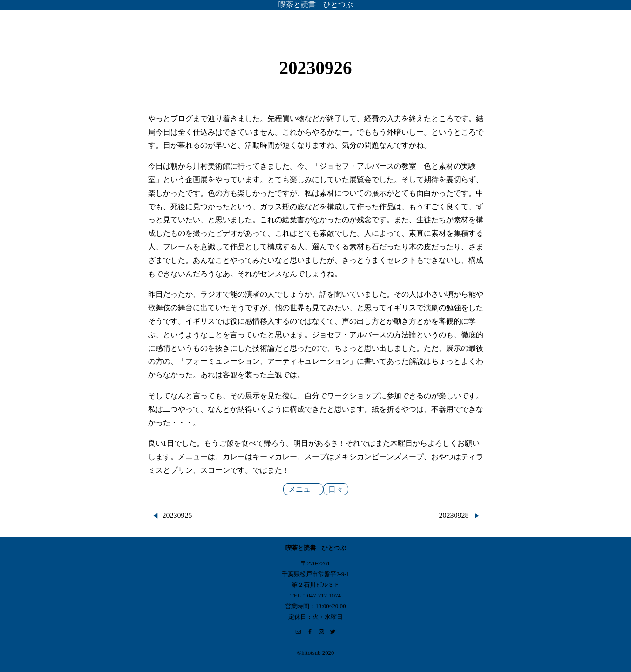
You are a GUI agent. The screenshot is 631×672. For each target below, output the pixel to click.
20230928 (454, 515)
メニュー (303, 489)
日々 (336, 489)
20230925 (177, 515)
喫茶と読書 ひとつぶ (316, 4)
